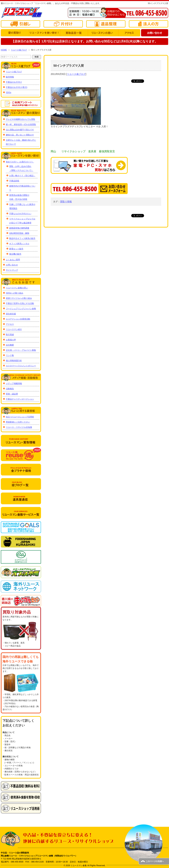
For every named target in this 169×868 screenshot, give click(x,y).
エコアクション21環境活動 (18, 319)
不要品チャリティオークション (20, 399)
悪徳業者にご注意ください (18, 422)
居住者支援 (11, 314)
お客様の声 (11, 340)
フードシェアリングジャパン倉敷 (21, 309)
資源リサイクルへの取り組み (19, 298)
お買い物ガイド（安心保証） (22, 176)
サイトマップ (12, 270)
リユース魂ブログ (76, 74)
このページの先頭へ (155, 861)
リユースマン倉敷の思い (17, 288)
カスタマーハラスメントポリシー (21, 366)
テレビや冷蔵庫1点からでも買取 (20, 119)
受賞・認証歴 (12, 394)
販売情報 (10, 77)
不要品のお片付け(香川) (17, 87)
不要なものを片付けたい (20, 214)
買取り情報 (66, 202)
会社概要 (10, 345)
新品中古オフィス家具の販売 (22, 238)
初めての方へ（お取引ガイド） (20, 162)
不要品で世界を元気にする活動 (20, 303)
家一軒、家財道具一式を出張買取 (21, 124)
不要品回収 (14, 181)
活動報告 (10, 389)
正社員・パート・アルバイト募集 (21, 350)
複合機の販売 (15, 254)
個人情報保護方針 (14, 361)
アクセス (10, 324)
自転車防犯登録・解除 (19, 233)
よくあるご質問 (13, 260)
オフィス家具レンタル (19, 244)
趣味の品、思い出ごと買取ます (20, 135)
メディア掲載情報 (14, 383)
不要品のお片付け (14, 82)
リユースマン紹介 (14, 329)
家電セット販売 (16, 249)
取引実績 (10, 335)
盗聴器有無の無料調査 (19, 228)
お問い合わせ (12, 265)
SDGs (9, 92)
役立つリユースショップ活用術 (20, 417)
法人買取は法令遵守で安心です (20, 130)
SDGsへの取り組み (15, 293)
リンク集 (10, 355)
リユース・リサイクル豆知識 (19, 427)
